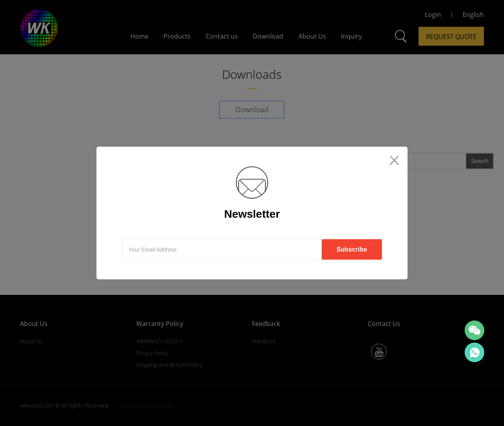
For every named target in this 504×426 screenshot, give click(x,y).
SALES (474, 352)
